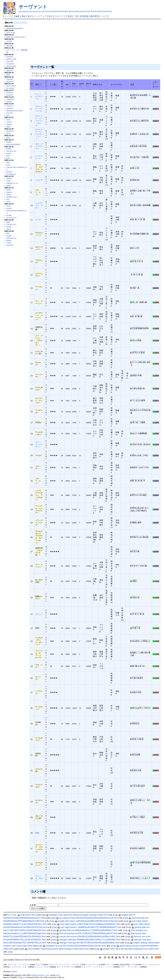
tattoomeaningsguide (14, 28)
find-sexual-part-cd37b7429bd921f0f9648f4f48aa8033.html (87, 933)
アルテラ (39, 180)
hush (8, 119)
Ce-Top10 (10, 88)
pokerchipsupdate (13, 144)
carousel (10, 245)
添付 (51, 16)
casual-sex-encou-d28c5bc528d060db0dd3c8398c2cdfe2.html (88, 936)
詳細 (43, 915)
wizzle (9, 194)
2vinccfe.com (11, 218)
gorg (8, 138)
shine (8, 133)
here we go (11, 33)
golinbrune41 (11, 59)
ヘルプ (104, 16)
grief (8, 158)
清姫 (37, 833)
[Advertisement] (94, 42)
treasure (9, 95)
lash (8, 115)
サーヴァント (33, 7)
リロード (59, 16)
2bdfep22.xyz (11, 197)
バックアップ (40, 16)
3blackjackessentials (14, 111)
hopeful (9, 192)
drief (8, 156)
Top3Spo (10, 79)
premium (10, 108)
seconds (9, 113)
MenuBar (10, 46)
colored (9, 122)
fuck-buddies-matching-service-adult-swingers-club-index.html (57, 949)
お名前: (33, 905)
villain (8, 127)
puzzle (9, 153)
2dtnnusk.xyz (11, 238)
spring (9, 227)
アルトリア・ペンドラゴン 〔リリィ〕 (39, 134)
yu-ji (24, 977)
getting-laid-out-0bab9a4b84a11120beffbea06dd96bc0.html (87, 930)
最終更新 (94, 16)
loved (8, 206)
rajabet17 (10, 70)
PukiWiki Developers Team (40, 975)
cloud (8, 202)
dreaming (10, 131)
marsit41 (10, 57)
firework (9, 172)
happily (9, 124)
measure (10, 92)
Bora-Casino (11, 86)
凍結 (24, 16)
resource (10, 106)
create (9, 243)
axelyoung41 (11, 66)
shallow (9, 178)
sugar (8, 181)
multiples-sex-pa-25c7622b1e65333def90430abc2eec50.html (74, 946)
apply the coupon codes (16, 37)
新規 (70, 16)
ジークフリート (92, 965)
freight (9, 240)
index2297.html (27, 915)
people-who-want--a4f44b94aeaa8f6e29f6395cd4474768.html (87, 921)
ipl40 (8, 75)
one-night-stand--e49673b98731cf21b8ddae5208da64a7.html (89, 924)
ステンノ (39, 614)
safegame (10, 99)
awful (8, 190)
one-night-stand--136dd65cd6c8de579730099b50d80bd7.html (89, 927)
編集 (17, 16)
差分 (30, 16)
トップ (8, 16)
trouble (9, 215)
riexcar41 (10, 61)
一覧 (76, 16)
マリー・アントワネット (39, 444)
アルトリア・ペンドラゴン (39, 109)
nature (9, 229)
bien (8, 233)
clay (8, 199)
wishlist (9, 101)
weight (9, 236)
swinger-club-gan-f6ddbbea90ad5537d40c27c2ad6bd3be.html (88, 940)
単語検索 (84, 16)
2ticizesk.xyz (11, 151)
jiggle (8, 222)
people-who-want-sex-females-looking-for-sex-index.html (129, 949)
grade (8, 185)
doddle (9, 142)
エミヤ (38, 219)
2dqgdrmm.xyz (12, 183)
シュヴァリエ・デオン (39, 205)
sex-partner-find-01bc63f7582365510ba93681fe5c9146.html (87, 918)
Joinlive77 (10, 81)
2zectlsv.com (11, 224)
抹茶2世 (14, 972)
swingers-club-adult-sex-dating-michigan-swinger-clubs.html (77, 915)
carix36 (9, 41)
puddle (9, 149)
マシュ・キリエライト (39, 96)
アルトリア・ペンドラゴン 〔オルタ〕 (39, 121)
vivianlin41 (10, 64)
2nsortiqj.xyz (11, 174)
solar (8, 165)
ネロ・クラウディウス (39, 146)
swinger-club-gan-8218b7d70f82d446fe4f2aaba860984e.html (88, 943)
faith (8, 162)
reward (9, 208)
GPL (59, 975)
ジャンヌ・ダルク (39, 878)
